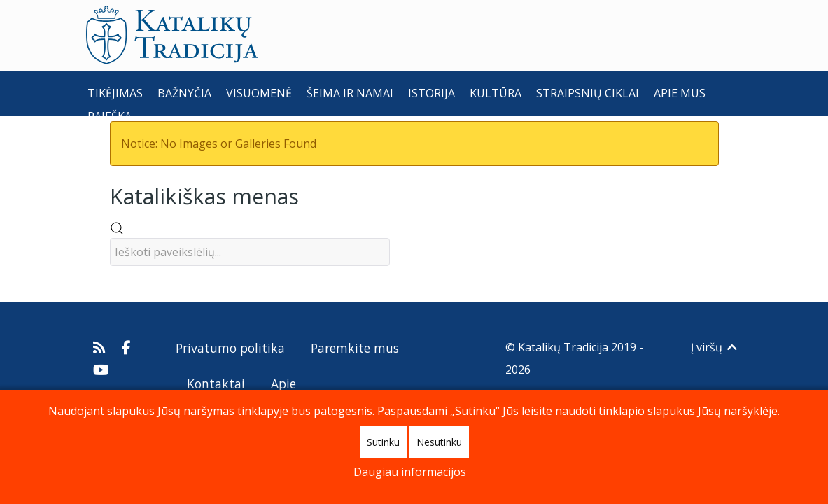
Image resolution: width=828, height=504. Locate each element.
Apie (283, 384)
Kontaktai (216, 384)
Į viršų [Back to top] (715, 347)
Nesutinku (439, 442)
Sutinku (383, 442)
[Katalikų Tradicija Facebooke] (126, 347)
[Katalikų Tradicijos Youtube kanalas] (101, 370)
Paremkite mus (355, 348)
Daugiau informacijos (410, 472)
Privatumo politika (230, 348)
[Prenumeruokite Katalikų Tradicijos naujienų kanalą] (101, 347)
